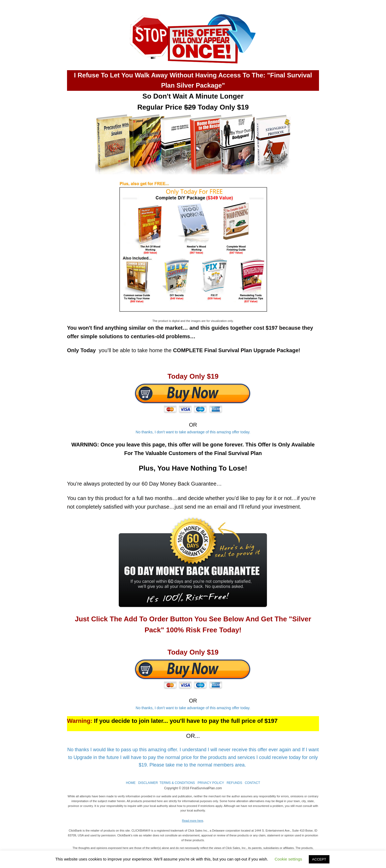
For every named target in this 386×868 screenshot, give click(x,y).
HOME (131, 783)
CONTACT (252, 783)
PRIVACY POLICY (211, 783)
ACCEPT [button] (319, 859)
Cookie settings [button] (289, 859)
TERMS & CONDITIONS (177, 783)
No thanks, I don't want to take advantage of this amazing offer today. (193, 432)
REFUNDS (234, 783)
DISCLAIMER (148, 783)
